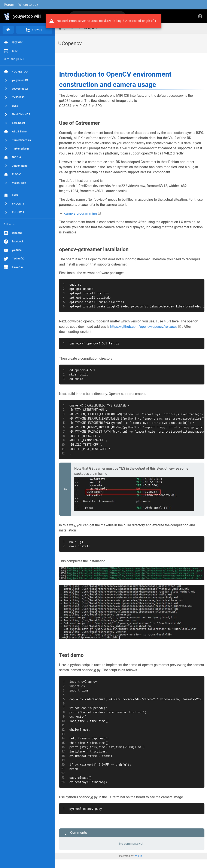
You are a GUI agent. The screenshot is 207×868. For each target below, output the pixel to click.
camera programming (81, 213)
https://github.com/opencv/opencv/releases (144, 327)
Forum (9, 5)
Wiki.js (138, 856)
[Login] (200, 16)
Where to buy (28, 5)
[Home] (8, 30)
